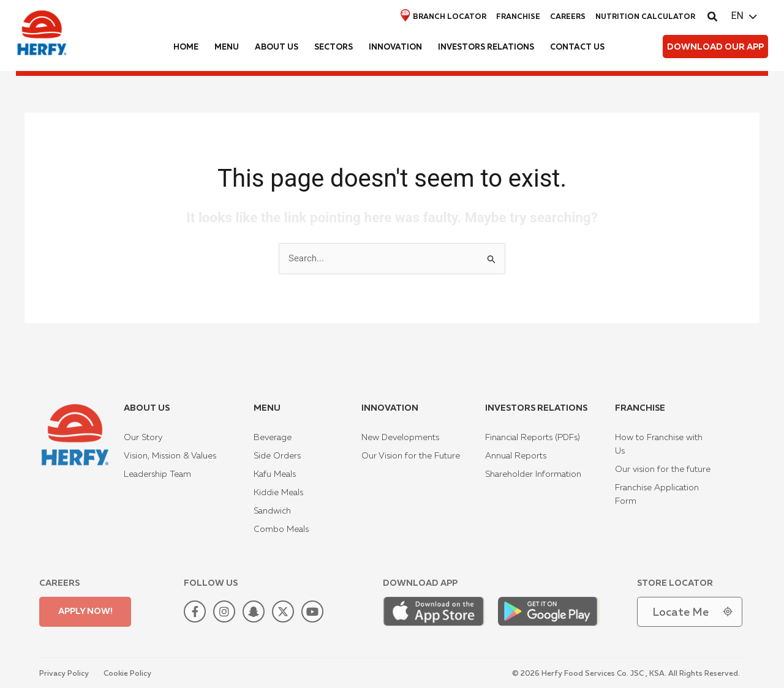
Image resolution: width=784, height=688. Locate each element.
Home (186, 47)
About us (277, 47)
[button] (713, 18)
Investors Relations (486, 47)
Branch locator (443, 16)
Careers (568, 17)
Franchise (518, 17)
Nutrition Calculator (645, 17)
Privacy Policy (64, 674)
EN (737, 16)
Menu (227, 47)
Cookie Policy (127, 674)
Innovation (395, 47)
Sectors (334, 47)
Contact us (577, 47)
